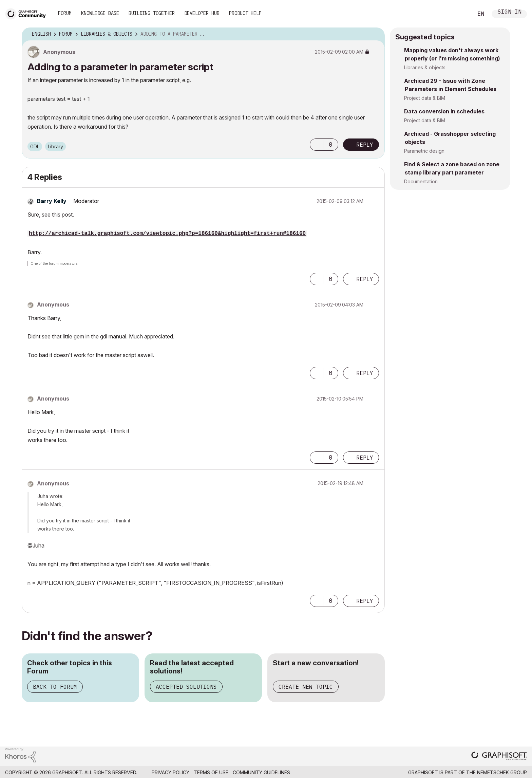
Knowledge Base (100, 13)
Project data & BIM (425, 98)
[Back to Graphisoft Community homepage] (28, 13)
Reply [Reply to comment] (365, 279)
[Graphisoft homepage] (499, 756)
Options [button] (375, 34)
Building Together (152, 13)
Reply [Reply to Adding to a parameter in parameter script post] (365, 145)
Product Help (245, 13)
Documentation (421, 181)
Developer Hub (202, 13)
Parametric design (424, 151)
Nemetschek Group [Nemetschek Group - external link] (502, 772)
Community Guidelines (261, 772)
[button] (317, 145)
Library (55, 146)
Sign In (510, 12)
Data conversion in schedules (444, 111)
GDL (35, 146)
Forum (65, 13)
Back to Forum (55, 687)
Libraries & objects (425, 67)
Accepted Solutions (186, 687)
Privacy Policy (170, 772)
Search (460, 14)
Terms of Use (211, 772)
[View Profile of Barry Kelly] (52, 201)
